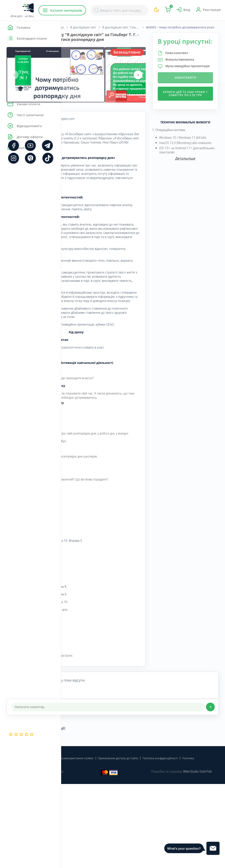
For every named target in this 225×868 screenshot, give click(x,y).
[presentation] (75, 79)
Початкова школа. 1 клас (106, 27)
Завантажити (196, 95)
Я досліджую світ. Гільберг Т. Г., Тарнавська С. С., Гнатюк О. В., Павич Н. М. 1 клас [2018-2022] (185, 27)
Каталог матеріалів (89, 10)
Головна (74, 27)
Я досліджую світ (144, 27)
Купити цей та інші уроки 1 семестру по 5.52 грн (195, 114)
